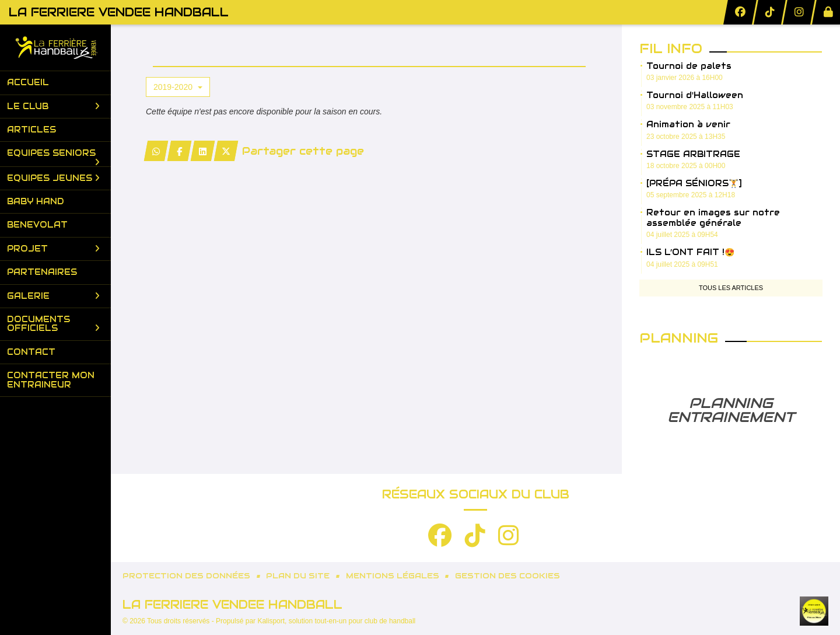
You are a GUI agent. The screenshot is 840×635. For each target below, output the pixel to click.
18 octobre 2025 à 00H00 (686, 166)
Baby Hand (36, 201)
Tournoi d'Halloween (695, 95)
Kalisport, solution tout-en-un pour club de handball (336, 621)
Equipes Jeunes (53, 178)
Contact (31, 352)
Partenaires (42, 272)
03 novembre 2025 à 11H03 (690, 107)
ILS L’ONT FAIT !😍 (690, 252)
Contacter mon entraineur (51, 380)
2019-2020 (178, 87)
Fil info (671, 48)
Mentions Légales (393, 576)
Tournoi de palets (689, 66)
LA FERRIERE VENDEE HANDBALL (119, 12)
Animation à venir (688, 124)
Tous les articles (731, 288)
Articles (32, 130)
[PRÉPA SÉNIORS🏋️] (694, 183)
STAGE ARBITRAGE (693, 154)
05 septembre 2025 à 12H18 (691, 195)
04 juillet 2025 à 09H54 (682, 235)
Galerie (53, 296)
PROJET (53, 249)
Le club (53, 106)
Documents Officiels (53, 324)
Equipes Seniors (53, 156)
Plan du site (298, 576)
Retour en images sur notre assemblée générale (713, 218)
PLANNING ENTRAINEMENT (731, 410)
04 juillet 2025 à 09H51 (682, 264)
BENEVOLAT (37, 225)
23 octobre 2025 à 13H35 (686, 137)
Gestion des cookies (508, 576)
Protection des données (186, 576)
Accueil (28, 82)
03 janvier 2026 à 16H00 (685, 78)
